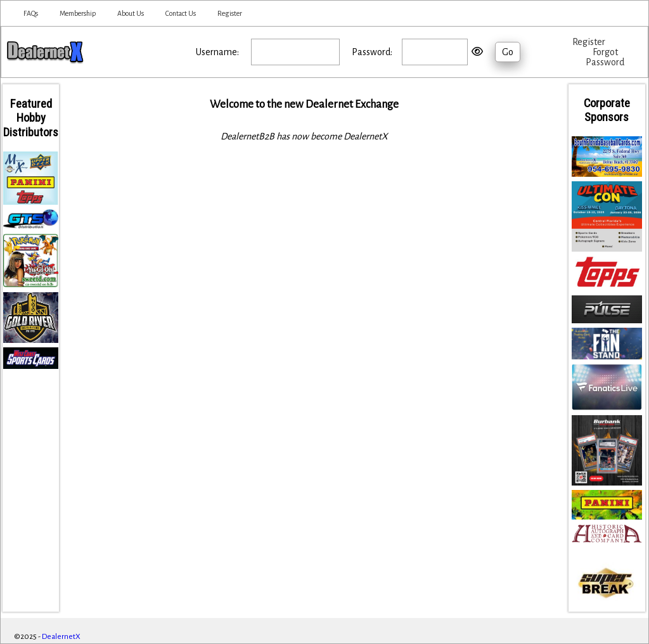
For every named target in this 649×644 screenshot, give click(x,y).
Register (230, 13)
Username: (217, 52)
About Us (131, 13)
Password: (372, 52)
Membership (78, 13)
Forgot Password (605, 57)
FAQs (31, 13)
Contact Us (181, 13)
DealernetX (61, 637)
